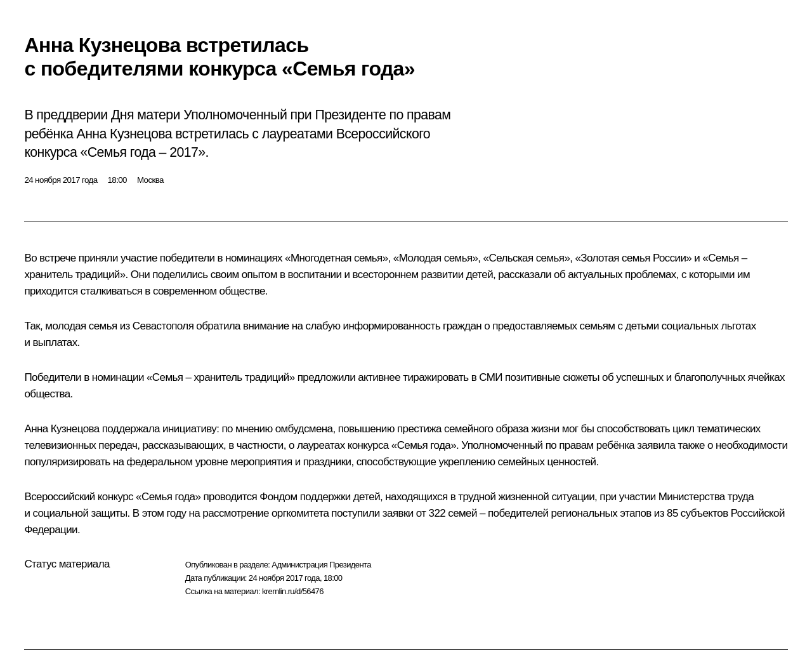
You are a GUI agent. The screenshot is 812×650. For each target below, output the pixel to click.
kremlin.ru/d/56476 (293, 591)
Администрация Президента (321, 565)
